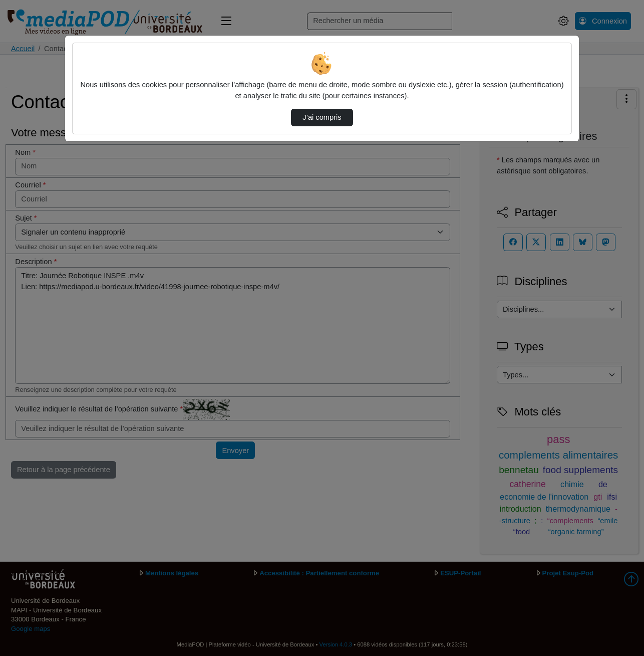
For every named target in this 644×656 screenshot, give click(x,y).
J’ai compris (322, 117)
